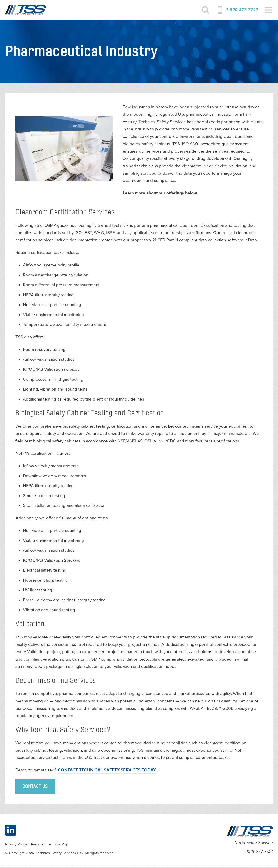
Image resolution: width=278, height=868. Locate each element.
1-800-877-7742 (242, 10)
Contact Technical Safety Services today (107, 771)
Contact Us (35, 788)
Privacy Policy (16, 846)
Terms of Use (41, 846)
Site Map (61, 846)
